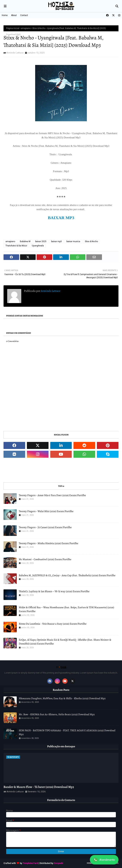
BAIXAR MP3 (61, 218)
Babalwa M (25, 241)
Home (5, 15)
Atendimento (104, 860)
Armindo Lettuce (15, 53)
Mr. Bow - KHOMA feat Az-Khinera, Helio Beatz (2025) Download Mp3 (57, 714)
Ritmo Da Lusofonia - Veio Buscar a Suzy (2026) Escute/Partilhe (53, 624)
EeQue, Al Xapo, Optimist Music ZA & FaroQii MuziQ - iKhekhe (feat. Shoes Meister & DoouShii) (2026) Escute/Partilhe (65, 642)
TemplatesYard (30, 863)
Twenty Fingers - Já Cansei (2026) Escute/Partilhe (45, 527)
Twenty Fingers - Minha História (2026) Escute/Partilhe (49, 543)
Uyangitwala (38, 246)
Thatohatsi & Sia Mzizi (16, 246)
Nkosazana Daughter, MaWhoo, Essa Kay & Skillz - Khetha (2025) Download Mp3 (62, 698)
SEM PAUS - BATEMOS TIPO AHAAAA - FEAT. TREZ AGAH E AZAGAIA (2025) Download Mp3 (67, 732)
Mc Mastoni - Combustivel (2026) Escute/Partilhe (45, 559)
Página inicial (13, 28)
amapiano (26, 28)
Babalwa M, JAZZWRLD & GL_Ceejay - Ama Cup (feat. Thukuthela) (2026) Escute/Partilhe (67, 575)
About (14, 15)
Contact (24, 15)
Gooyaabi (58, 863)
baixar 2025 (41, 241)
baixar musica (73, 241)
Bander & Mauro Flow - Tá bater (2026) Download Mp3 (39, 787)
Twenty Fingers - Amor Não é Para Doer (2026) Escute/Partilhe (52, 495)
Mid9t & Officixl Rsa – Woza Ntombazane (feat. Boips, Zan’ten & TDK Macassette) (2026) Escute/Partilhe (66, 609)
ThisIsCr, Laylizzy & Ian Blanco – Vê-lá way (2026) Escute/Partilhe (54, 591)
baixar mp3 (56, 241)
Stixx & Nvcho (91, 241)
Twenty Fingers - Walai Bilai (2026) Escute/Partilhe (46, 511)
